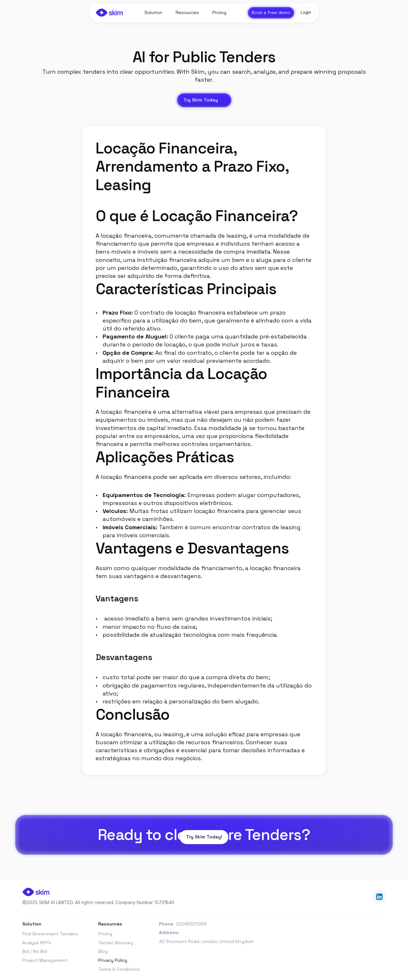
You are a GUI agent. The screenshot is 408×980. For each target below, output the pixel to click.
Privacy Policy (113, 960)
